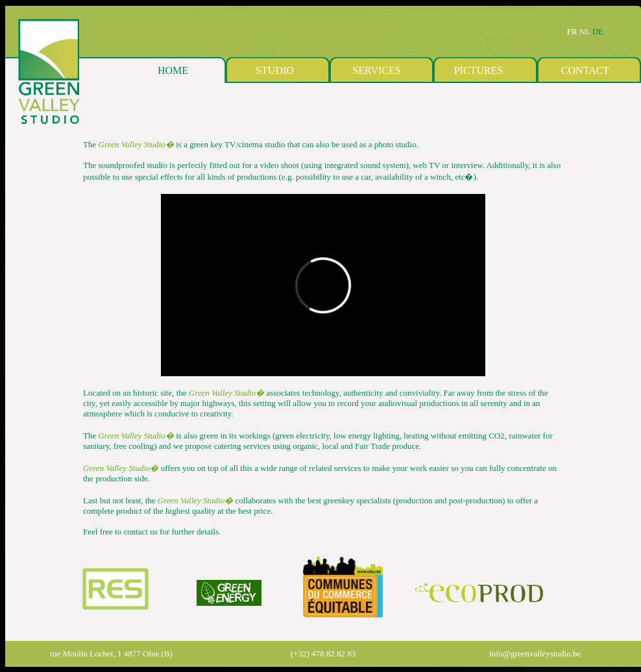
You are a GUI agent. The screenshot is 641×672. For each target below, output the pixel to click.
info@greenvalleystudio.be (535, 654)
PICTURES (479, 70)
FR (572, 31)
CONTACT (585, 70)
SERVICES (376, 70)
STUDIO (275, 70)
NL (586, 31)
